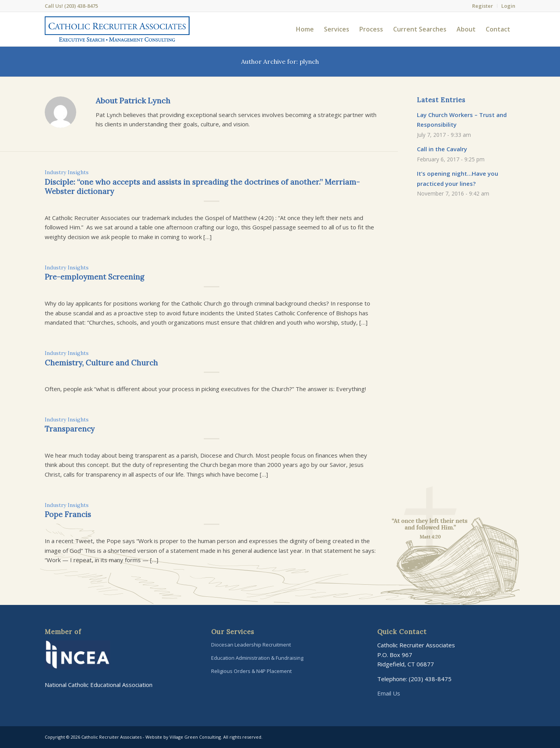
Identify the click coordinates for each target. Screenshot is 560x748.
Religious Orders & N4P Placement (251, 671)
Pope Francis (68, 514)
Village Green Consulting (195, 737)
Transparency (70, 429)
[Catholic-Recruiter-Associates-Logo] (117, 29)
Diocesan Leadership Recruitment (251, 645)
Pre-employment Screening (94, 277)
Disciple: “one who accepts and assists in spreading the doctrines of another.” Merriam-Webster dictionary (202, 187)
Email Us (389, 693)
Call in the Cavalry (442, 149)
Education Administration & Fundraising (257, 658)
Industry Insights (67, 172)
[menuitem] (483, 6)
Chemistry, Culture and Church (101, 363)
